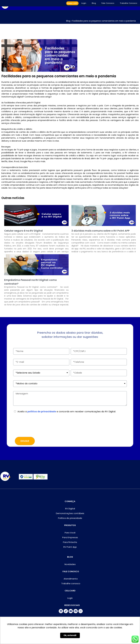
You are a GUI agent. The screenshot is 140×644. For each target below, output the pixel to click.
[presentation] (35, 426)
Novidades (70, 564)
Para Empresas (70, 537)
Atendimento (71, 579)
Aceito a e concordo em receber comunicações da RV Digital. (67, 412)
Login (84, 3)
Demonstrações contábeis (70, 513)
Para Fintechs (70, 542)
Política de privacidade (70, 518)
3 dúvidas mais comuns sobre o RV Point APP (101, 231)
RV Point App (70, 547)
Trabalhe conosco (71, 583)
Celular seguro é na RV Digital (23, 231)
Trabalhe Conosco (129, 3)
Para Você (70, 533)
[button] (72, 3)
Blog (94, 3)
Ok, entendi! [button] (70, 635)
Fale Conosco (108, 3)
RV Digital (70, 509)
